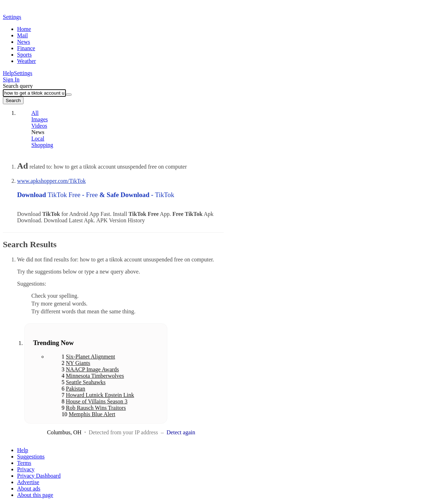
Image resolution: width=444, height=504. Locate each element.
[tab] (119, 113)
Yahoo (44, 10)
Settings (23, 73)
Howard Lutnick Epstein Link (100, 395)
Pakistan (75, 389)
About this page (35, 495)
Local (38, 139)
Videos (39, 126)
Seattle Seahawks (86, 382)
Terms (24, 463)
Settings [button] (12, 17)
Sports (24, 55)
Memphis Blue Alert (92, 414)
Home (24, 29)
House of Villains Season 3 (97, 401)
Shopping (42, 145)
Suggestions (31, 457)
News (23, 42)
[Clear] (69, 95)
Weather (27, 61)
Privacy (26, 469)
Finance (26, 48)
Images (40, 119)
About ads (29, 489)
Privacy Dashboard (39, 476)
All (35, 113)
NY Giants (78, 363)
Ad (23, 166)
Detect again (181, 432)
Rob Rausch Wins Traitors (96, 408)
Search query (18, 86)
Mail (22, 35)
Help (8, 73)
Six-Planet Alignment (90, 357)
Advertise (28, 482)
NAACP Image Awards (92, 369)
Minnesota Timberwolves (95, 376)
